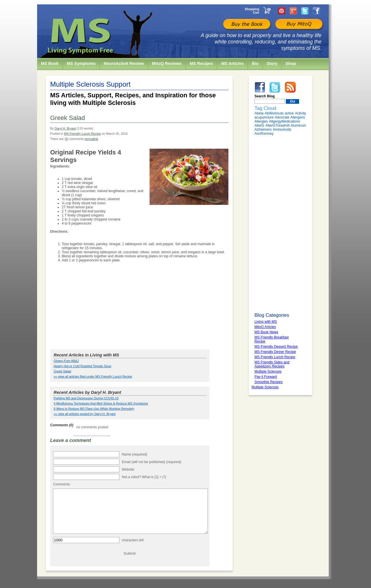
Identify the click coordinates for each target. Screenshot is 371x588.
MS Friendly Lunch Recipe (82, 134)
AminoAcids (282, 130)
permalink (91, 139)
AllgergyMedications (284, 121)
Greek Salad (62, 371)
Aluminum (298, 125)
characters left (133, 549)
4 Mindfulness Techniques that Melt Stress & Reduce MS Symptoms (101, 403)
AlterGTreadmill (278, 125)
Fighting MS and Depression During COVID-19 (86, 398)
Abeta (259, 113)
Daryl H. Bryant (65, 128)
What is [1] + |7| (154, 477)
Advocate (282, 117)
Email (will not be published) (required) (151, 462)
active (289, 113)
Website (128, 469)
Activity (301, 113)
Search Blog (265, 96)
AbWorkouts (274, 113)
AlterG (259, 125)
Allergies (261, 121)
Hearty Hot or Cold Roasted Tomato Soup (82, 366)
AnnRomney (264, 134)
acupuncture (264, 117)
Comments (61, 484)
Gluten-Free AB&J (66, 361)
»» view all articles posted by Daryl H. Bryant (85, 414)
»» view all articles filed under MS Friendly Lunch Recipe (93, 376)
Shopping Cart (252, 11)
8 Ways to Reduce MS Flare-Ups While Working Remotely (94, 409)
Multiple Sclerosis (265, 387)
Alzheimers (263, 130)
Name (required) (134, 454)
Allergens (298, 117)
